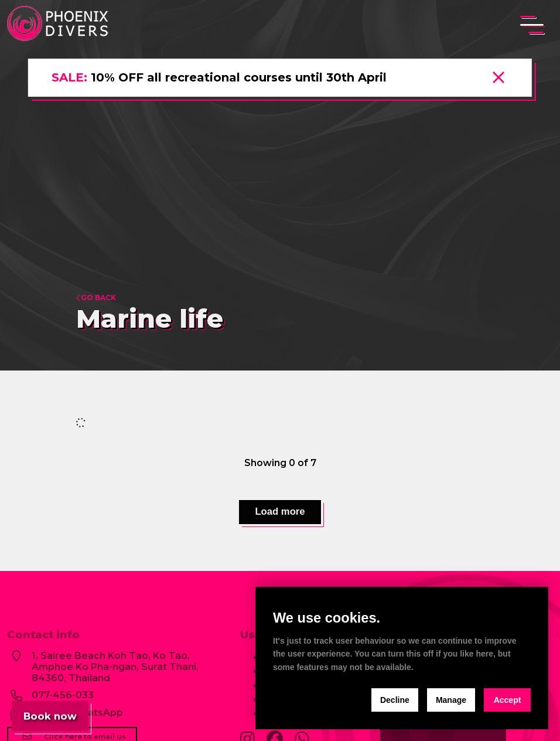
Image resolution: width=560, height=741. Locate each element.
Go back (96, 298)
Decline (395, 700)
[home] (59, 25)
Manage (451, 700)
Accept (508, 700)
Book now (52, 713)
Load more (280, 513)
